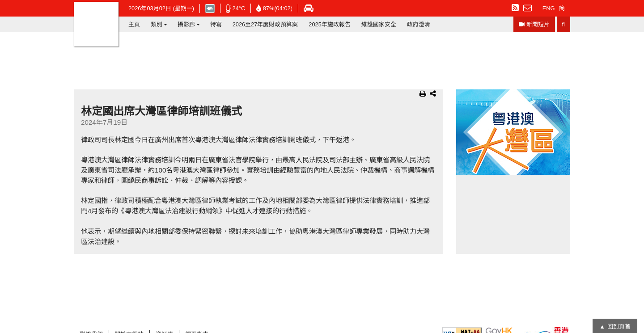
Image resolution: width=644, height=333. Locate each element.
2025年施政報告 (329, 24)
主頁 (134, 24)
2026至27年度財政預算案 (265, 24)
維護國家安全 (379, 24)
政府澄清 (419, 24)
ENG (549, 8)
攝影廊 (186, 24)
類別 (157, 24)
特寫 (216, 24)
